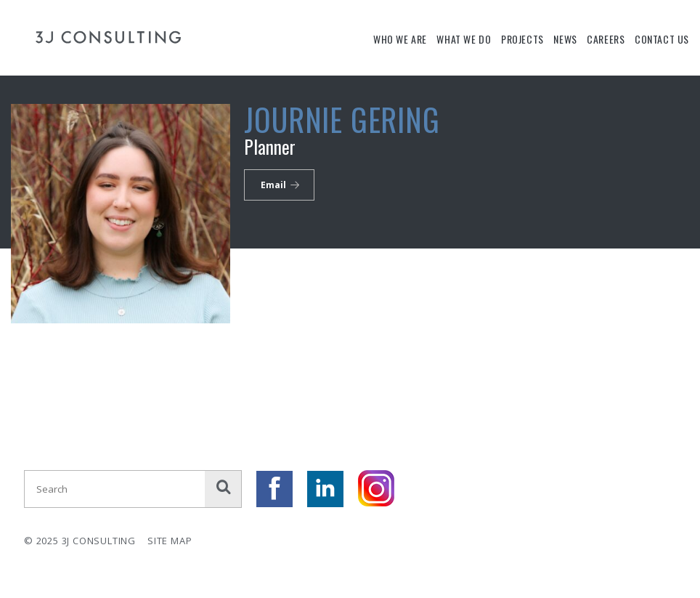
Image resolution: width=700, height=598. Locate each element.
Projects (522, 39)
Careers (606, 39)
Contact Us (662, 39)
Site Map (170, 541)
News (565, 39)
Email (273, 185)
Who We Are (400, 39)
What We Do (464, 39)
